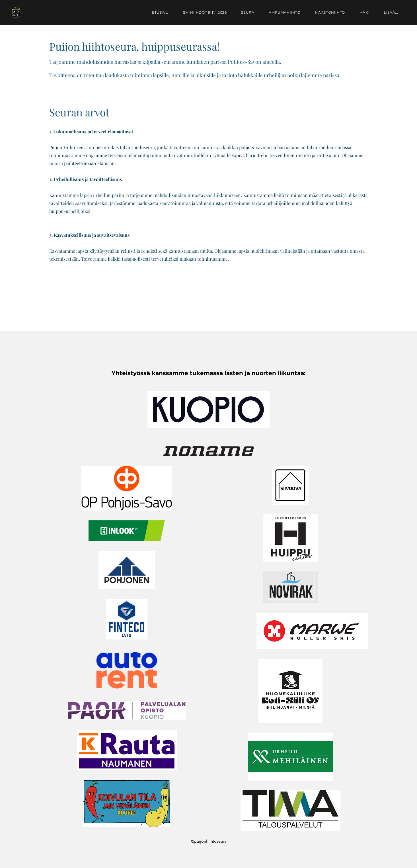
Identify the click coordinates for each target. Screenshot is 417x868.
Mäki (364, 12)
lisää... (391, 12)
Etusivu (160, 12)
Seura (248, 12)
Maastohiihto (330, 12)
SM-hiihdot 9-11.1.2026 (205, 12)
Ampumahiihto (284, 12)
